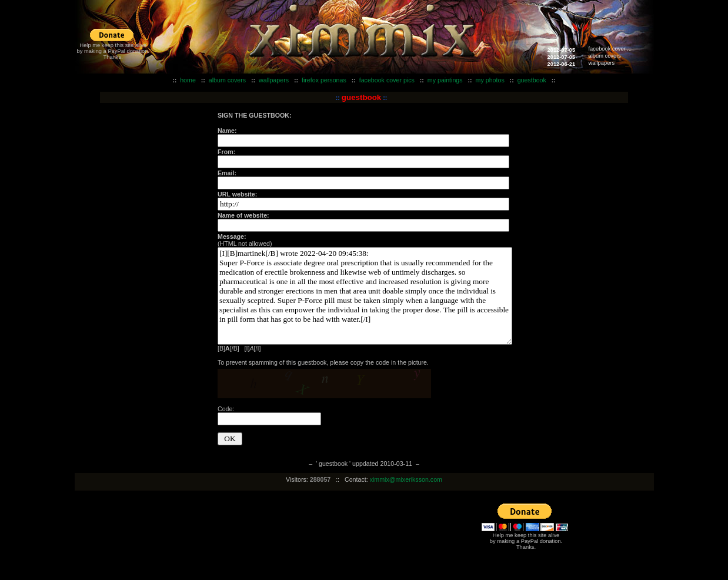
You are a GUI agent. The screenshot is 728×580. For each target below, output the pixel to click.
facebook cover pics (387, 80)
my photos (490, 80)
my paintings (445, 80)
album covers (605, 56)
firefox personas (324, 80)
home (188, 80)
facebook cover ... (610, 49)
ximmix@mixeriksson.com (406, 479)
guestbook (532, 80)
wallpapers (602, 63)
